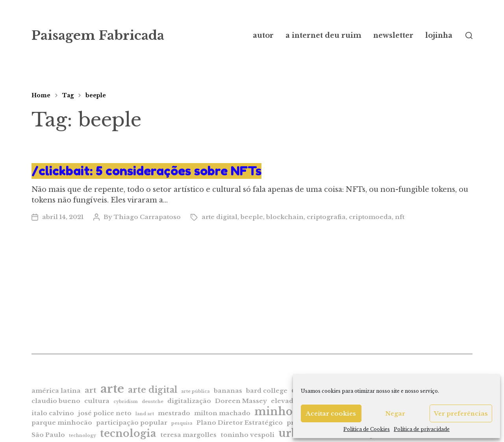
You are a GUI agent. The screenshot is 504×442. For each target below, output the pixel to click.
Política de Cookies (367, 429)
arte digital (220, 217)
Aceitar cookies (331, 413)
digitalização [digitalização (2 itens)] (189, 401)
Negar (395, 413)
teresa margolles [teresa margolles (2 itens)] (188, 435)
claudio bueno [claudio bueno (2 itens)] (56, 401)
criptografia (326, 217)
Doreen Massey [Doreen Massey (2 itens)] (241, 401)
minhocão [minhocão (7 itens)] (283, 411)
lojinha (439, 35)
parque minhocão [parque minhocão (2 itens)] (62, 422)
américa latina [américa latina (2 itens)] (56, 391)
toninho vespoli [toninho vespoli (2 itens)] (247, 435)
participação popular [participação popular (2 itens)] (132, 422)
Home (41, 95)
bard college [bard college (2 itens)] (267, 391)
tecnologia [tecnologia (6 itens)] (128, 433)
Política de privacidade (422, 429)
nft (400, 217)
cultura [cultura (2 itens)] (97, 401)
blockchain (285, 217)
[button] (469, 35)
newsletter (393, 35)
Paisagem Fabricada (98, 35)
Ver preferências (461, 413)
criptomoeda (370, 217)
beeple (96, 95)
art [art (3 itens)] (91, 390)
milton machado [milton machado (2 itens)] (222, 413)
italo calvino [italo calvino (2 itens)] (53, 413)
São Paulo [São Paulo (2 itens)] (48, 435)
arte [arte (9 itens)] (112, 389)
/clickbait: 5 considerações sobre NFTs (146, 171)
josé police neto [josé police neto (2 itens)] (105, 413)
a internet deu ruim (323, 35)
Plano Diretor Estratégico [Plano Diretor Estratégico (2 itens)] (240, 422)
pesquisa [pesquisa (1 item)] (182, 423)
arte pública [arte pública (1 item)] (195, 391)
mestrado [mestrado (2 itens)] (174, 413)
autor (263, 35)
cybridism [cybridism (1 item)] (126, 402)
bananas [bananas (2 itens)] (228, 391)
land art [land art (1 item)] (145, 414)
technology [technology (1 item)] (82, 435)
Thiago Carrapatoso (147, 217)
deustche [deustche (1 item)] (153, 402)
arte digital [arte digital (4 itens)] (153, 390)
